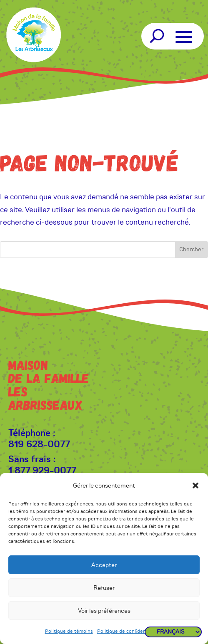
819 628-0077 (39, 444)
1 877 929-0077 (42, 471)
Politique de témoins (69, 631)
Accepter (104, 565)
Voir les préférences (104, 611)
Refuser (104, 588)
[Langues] (173, 632)
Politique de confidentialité (128, 631)
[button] (195, 485)
